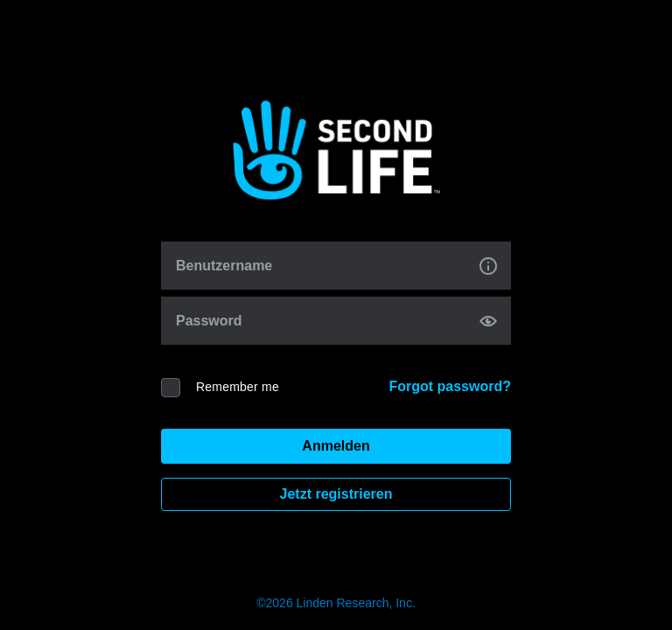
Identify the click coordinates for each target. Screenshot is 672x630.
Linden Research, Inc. (356, 603)
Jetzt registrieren (336, 494)
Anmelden (336, 446)
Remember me (238, 387)
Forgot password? (450, 386)
